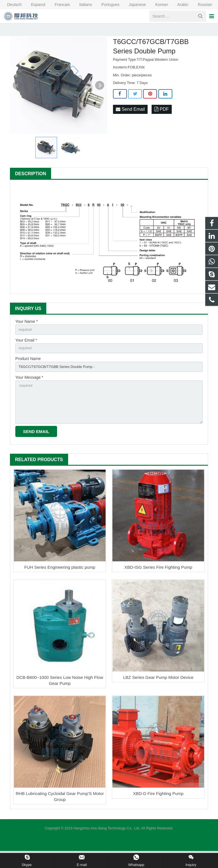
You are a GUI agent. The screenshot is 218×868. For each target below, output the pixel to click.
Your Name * (27, 331)
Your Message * (29, 390)
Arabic (179, 5)
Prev (17, 95)
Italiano (82, 5)
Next (100, 95)
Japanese (134, 5)
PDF (162, 119)
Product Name (28, 370)
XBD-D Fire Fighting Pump (158, 811)
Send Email (130, 119)
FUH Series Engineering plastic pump (60, 584)
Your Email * (26, 351)
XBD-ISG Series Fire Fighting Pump (158, 584)
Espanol (34, 5)
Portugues (107, 5)
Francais (59, 5)
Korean (158, 5)
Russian (201, 5)
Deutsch (11, 5)
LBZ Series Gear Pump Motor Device (158, 694)
